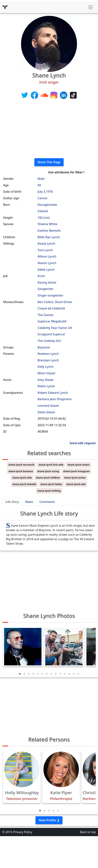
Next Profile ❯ (49, 820)
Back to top (88, 832)
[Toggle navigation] (91, 7)
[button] (20, 674)
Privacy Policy (23, 832)
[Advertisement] (49, 129)
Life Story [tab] (12, 502)
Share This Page (49, 162)
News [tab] (29, 502)
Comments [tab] (47, 502)
